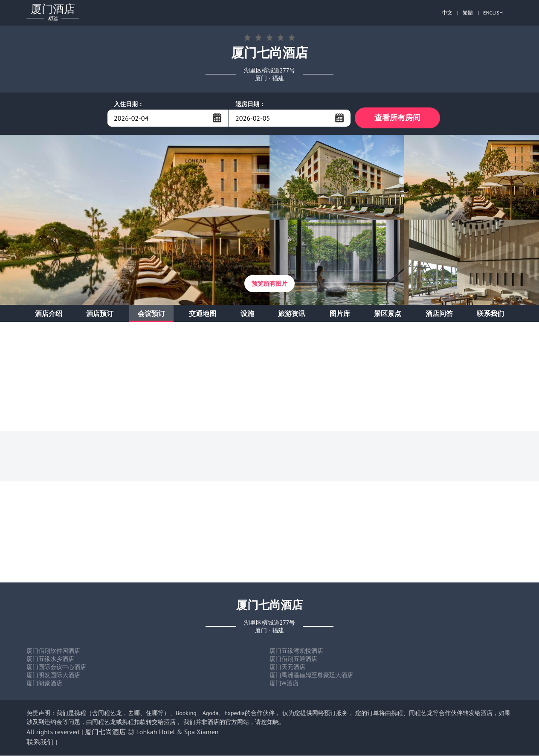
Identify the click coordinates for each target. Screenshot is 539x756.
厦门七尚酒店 (105, 732)
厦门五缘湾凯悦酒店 (296, 651)
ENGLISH (493, 13)
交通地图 (203, 314)
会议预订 (151, 314)
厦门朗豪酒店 (44, 684)
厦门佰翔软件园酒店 (53, 651)
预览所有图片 (269, 284)
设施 (247, 314)
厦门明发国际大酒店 (53, 675)
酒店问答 (439, 314)
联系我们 (490, 314)
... (217, 118)
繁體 (468, 13)
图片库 (340, 314)
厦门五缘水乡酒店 (50, 659)
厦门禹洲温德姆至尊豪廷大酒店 (311, 675)
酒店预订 (100, 314)
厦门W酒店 (284, 684)
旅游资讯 (292, 314)
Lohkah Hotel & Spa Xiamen (178, 732)
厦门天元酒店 (287, 667)
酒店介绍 (49, 314)
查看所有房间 (397, 118)
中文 (447, 13)
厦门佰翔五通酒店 (293, 659)
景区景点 (388, 314)
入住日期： (129, 104)
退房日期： (250, 104)
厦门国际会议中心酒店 (56, 667)
